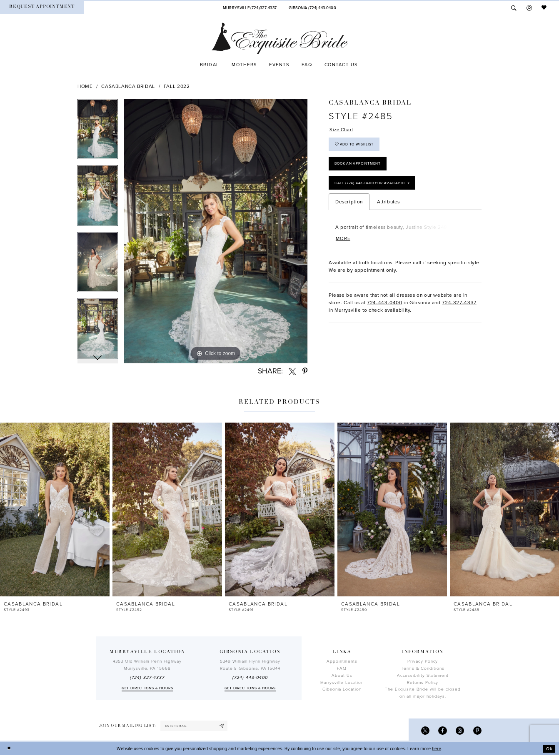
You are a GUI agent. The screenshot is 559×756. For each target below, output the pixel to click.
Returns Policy (423, 683)
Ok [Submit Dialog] (549, 749)
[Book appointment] (42, 8)
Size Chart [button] (342, 130)
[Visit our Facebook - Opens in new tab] (442, 731)
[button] (529, 8)
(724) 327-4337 (147, 678)
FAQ (342, 668)
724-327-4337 (459, 305)
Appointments (342, 661)
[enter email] (195, 726)
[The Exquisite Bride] (280, 38)
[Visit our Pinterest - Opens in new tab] (477, 731)
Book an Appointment (359, 165)
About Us (342, 676)
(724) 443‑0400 (250, 678)
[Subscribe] (225, 726)
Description (349, 205)
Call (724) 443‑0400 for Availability (374, 186)
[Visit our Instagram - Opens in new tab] (459, 731)
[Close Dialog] (9, 749)
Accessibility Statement (423, 676)
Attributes (388, 205)
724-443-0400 (385, 305)
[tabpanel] (98, 132)
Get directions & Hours (147, 688)
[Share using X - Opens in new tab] (292, 371)
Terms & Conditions (423, 668)
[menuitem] (42, 8)
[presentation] (55, 510)
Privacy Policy (423, 661)
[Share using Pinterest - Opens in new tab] (305, 371)
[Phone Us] (250, 8)
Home (85, 86)
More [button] (343, 242)
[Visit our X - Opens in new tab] (424, 731)
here (437, 749)
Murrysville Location (342, 683)
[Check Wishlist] (544, 8)
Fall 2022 (177, 86)
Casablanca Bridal (128, 86)
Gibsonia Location (342, 689)
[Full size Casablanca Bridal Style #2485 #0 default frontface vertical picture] (216, 231)
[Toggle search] (514, 8)
